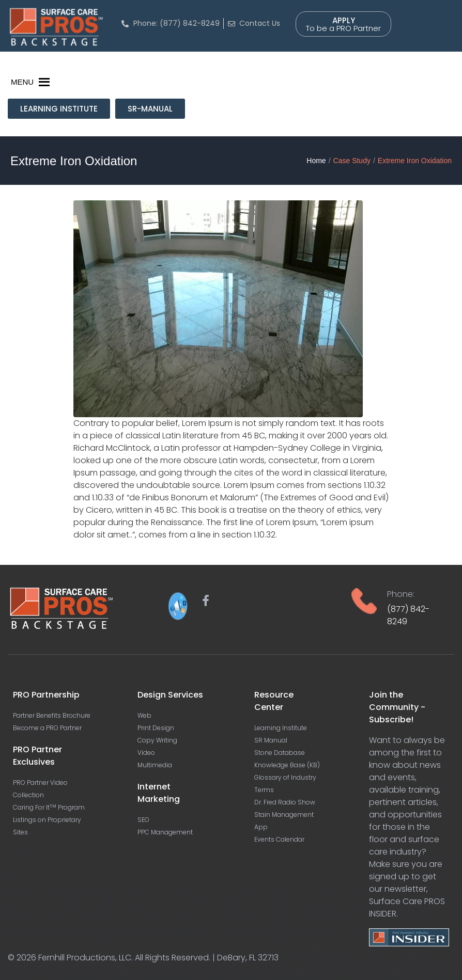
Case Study (352, 161)
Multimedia (155, 765)
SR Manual (271, 740)
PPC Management (165, 832)
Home (316, 161)
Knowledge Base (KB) (287, 765)
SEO (143, 820)
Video (146, 753)
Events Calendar (279, 839)
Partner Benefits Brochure (52, 715)
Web (144, 715)
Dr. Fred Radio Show (285, 802)
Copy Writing (157, 740)
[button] (22, 82)
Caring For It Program (49, 807)
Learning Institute (281, 728)
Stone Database (280, 753)
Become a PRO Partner (47, 728)
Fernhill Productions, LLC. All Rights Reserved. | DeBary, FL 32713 (158, 958)
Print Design (156, 728)
